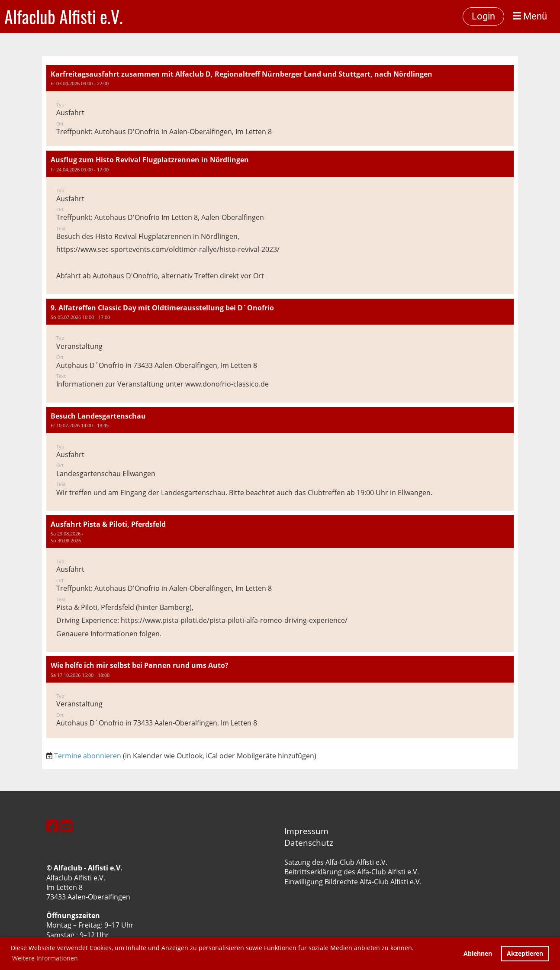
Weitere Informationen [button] (45, 958)
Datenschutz (309, 843)
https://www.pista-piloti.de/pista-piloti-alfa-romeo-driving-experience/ (234, 620)
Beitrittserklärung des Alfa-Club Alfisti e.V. (352, 872)
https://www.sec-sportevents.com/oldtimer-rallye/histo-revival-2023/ (168, 249)
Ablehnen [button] (478, 953)
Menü (530, 16)
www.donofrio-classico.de (228, 384)
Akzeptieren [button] (525, 953)
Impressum (306, 831)
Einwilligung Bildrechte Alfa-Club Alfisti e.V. (353, 882)
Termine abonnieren (88, 756)
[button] (280, 106)
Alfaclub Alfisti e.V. (64, 16)
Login (483, 16)
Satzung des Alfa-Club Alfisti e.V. (336, 862)
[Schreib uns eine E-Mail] (67, 826)
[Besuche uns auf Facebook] (52, 826)
